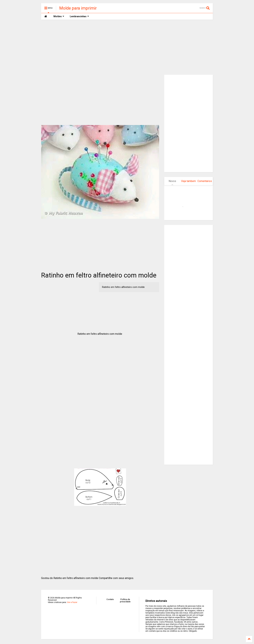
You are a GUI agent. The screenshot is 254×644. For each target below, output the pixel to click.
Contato (110, 599)
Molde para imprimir (78, 8)
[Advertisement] (127, 47)
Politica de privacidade (125, 601)
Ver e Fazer (72, 602)
